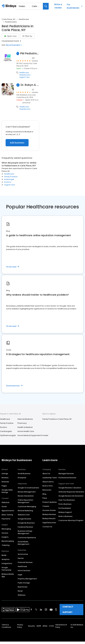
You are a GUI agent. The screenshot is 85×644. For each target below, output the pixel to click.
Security (31, 626)
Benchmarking (8, 541)
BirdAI (4, 555)
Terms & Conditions (6, 626)
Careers (46, 506)
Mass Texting (7, 515)
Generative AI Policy (61, 626)
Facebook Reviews (25, 527)
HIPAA (45, 626)
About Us (46, 474)
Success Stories (49, 510)
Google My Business (26, 523)
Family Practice (11, 177)
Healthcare (24, 19)
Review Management (27, 492)
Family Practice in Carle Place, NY (57, 419)
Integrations (7, 563)
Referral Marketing (25, 511)
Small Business (24, 474)
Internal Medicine (25, 419)
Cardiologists (6, 431)
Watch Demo (48, 482)
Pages (4, 486)
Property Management (27, 579)
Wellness (22, 595)
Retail (20, 591)
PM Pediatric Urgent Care (30, 53)
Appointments (8, 511)
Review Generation (26, 496)
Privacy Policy (20, 626)
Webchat (6, 502)
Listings (5, 474)
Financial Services (25, 562)
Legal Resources (49, 523)
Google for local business (28, 488)
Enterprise (22, 478)
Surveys (5, 533)
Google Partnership (6, 569)
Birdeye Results (49, 518)
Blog (44, 494)
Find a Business (65, 504)
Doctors (8, 182)
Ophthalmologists (8, 435)
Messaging (6, 529)
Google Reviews (24, 519)
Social (4, 506)
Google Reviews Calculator (70, 488)
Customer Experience (27, 538)
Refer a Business (65, 516)
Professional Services (67, 478)
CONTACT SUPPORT (68, 609)
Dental (21, 558)
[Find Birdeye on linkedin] (41, 610)
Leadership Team (50, 478)
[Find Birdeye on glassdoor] (56, 610)
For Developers (65, 508)
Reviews (5, 478)
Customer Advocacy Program (71, 520)
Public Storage (24, 583)
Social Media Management (24, 543)
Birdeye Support (65, 512)
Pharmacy (22, 423)
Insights (5, 537)
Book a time (48, 486)
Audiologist (9, 179)
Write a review (58, 6)
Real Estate (23, 587)
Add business (17, 143)
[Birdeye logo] (9, 6)
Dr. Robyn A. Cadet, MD (30, 85)
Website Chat (24, 515)
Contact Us (47, 527)
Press (45, 498)
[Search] (46, 6)
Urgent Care (24, 77)
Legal (20, 575)
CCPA (51, 626)
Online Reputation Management (25, 501)
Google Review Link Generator (71, 496)
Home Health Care (26, 431)
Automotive (23, 554)
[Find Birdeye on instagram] (46, 610)
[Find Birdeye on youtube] (51, 610)
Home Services (24, 571)
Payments (6, 519)
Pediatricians (25, 75)
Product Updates (50, 502)
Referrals (5, 482)
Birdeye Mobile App (8, 575)
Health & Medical (25, 427)
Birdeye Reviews (49, 514)
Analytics (6, 559)
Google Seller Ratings (7, 491)
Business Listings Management (25, 532)
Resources (47, 490)
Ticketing (6, 545)
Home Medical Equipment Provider (33, 435)
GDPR (39, 626)
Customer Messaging (27, 506)
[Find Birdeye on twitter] (36, 610)
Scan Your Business (67, 500)
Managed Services (66, 474)
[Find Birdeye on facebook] (31, 610)
